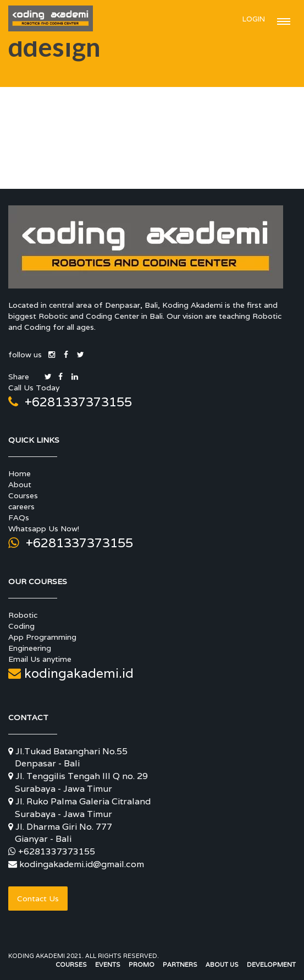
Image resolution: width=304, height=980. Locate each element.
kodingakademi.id (71, 673)
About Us (222, 965)
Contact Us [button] (38, 899)
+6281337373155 (70, 402)
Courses (23, 496)
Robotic (23, 615)
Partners (180, 965)
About (20, 484)
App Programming (42, 637)
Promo (142, 965)
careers (21, 507)
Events (108, 965)
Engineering (30, 648)
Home (20, 473)
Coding (21, 626)
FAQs (19, 518)
